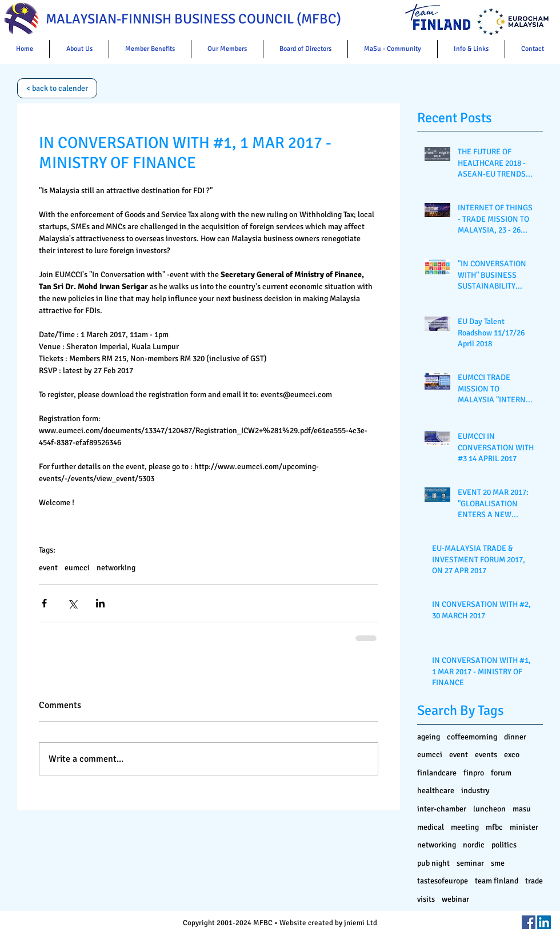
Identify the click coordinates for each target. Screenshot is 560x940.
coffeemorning (472, 737)
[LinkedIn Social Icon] (544, 922)
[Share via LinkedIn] (100, 603)
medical (431, 827)
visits (426, 899)
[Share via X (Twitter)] (72, 603)
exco (512, 755)
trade (534, 881)
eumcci (77, 568)
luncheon (489, 809)
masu (522, 809)
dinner (515, 737)
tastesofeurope (443, 881)
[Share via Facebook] (44, 603)
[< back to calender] (57, 88)
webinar (455, 899)
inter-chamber (442, 809)
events (486, 755)
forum (501, 773)
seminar (470, 863)
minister (524, 827)
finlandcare (437, 773)
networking (116, 568)
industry (475, 791)
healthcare (436, 791)
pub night (433, 863)
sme (498, 863)
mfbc (494, 827)
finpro (474, 773)
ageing (429, 737)
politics (504, 845)
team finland (497, 881)
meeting (465, 827)
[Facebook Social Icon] (529, 922)
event (48, 568)
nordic (474, 845)
